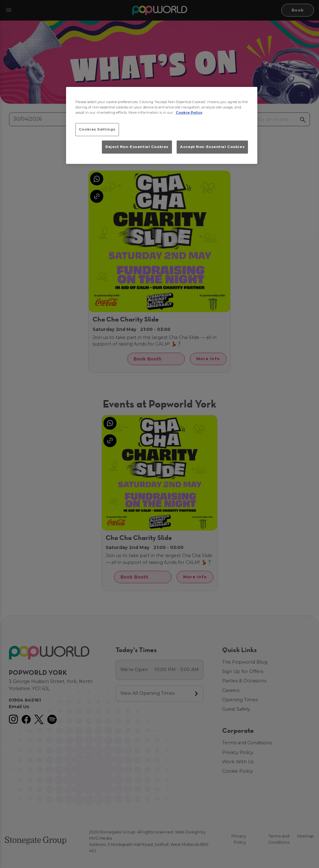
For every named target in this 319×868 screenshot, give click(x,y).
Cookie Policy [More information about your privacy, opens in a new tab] (189, 112)
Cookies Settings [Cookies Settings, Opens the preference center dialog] (97, 129)
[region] (162, 126)
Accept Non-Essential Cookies (212, 147)
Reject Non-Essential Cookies (137, 147)
